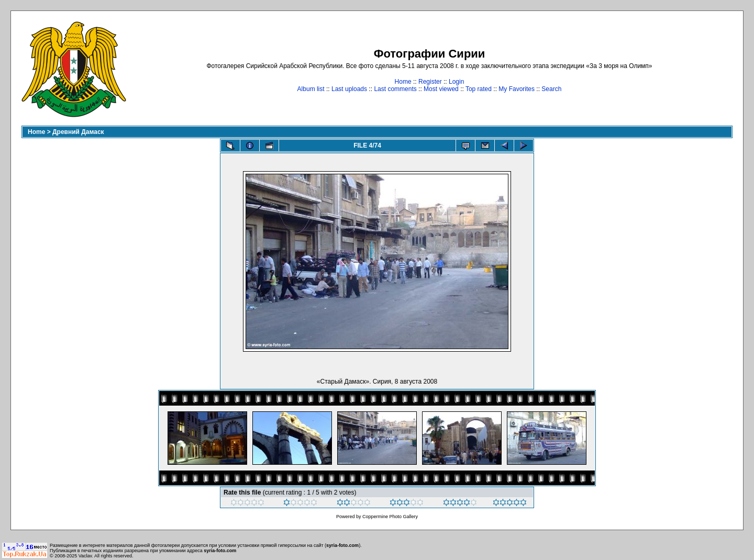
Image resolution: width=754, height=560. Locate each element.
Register (430, 82)
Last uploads (349, 89)
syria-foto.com (342, 545)
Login (456, 82)
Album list (311, 89)
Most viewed (441, 89)
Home (403, 82)
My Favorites (517, 89)
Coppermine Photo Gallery (390, 517)
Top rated (479, 89)
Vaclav (85, 556)
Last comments (395, 89)
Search (551, 89)
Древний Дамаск (78, 132)
